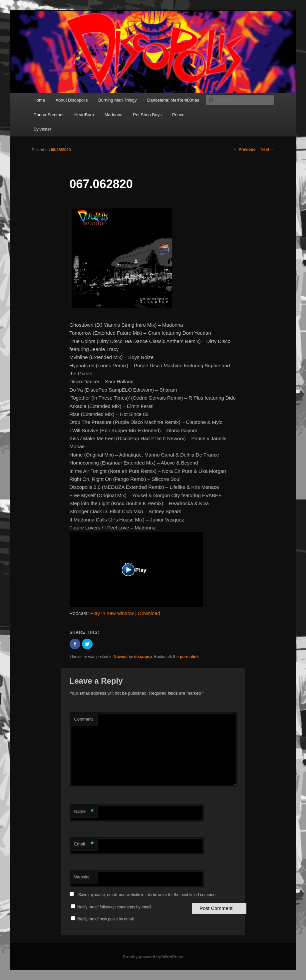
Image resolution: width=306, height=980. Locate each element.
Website (82, 877)
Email (84, 844)
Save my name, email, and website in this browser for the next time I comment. (148, 895)
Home (39, 100)
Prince (178, 115)
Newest (121, 657)
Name (84, 812)
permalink (189, 657)
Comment (84, 719)
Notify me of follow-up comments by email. (115, 907)
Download (149, 613)
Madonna (114, 115)
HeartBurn (84, 115)
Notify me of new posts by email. (106, 919)
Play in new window (112, 613)
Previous (244, 150)
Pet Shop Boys (147, 115)
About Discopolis (72, 100)
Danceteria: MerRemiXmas (173, 100)
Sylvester (42, 129)
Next (267, 150)
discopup (143, 657)
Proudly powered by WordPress (153, 957)
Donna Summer (48, 115)
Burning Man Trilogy (118, 100)
